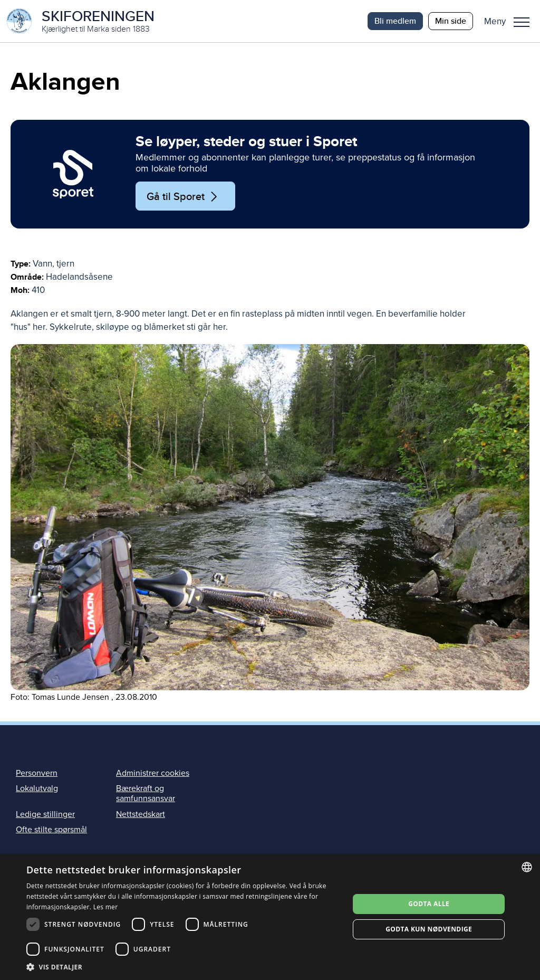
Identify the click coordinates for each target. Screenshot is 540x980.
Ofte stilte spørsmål (51, 830)
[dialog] (270, 917)
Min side (451, 21)
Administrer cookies (153, 773)
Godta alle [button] (429, 904)
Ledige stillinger (45, 814)
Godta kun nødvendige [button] (429, 929)
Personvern (37, 773)
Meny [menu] (522, 22)
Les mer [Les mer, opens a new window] (106, 907)
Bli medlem (395, 21)
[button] (511, 21)
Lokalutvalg (37, 788)
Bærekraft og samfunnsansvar (146, 793)
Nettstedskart (141, 814)
